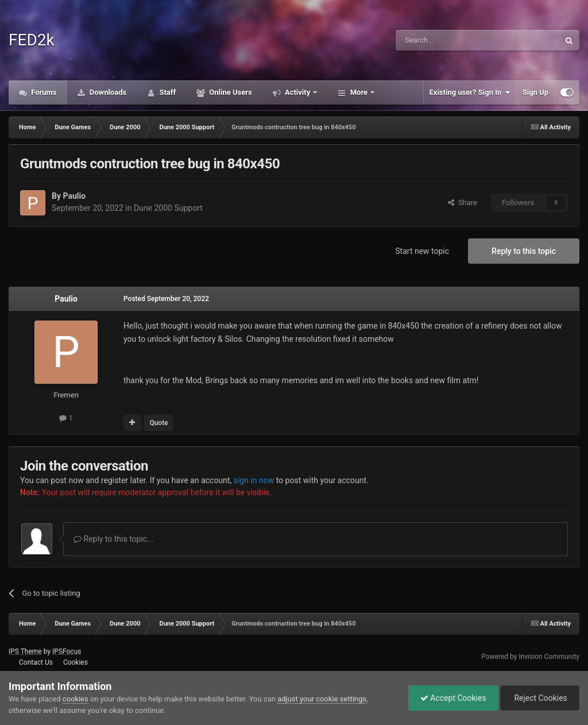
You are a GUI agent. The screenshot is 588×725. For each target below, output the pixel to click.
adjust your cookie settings (322, 699)
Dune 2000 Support (168, 208)
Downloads (107, 92)
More (359, 92)
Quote (158, 423)
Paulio (74, 196)
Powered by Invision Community (530, 657)
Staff (167, 92)
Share (463, 203)
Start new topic (422, 251)
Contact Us (36, 662)
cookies (76, 699)
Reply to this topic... (113, 539)
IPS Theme (25, 651)
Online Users (230, 92)
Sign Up (535, 92)
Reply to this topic (524, 251)
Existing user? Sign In (470, 92)
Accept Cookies (453, 698)
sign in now (254, 480)
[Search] (450, 40)
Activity (298, 92)
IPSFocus (67, 651)
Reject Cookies (540, 698)
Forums (43, 92)
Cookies (76, 662)
